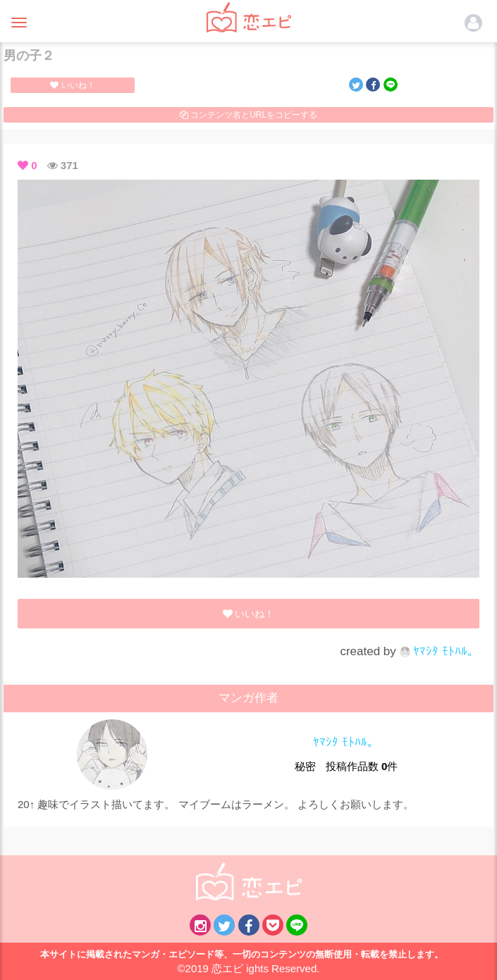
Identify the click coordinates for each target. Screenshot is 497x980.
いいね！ (72, 85)
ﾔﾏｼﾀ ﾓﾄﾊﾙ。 (440, 651)
